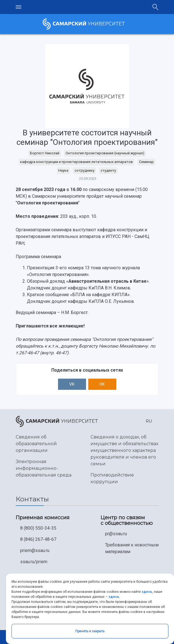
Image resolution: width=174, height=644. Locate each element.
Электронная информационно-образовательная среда (44, 468)
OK (102, 384)
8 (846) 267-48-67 (38, 539)
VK (72, 384)
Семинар (146, 162)
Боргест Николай (45, 153)
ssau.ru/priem (34, 562)
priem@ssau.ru (35, 550)
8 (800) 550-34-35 (38, 528)
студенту (108, 170)
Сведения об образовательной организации (36, 444)
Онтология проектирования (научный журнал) (105, 153)
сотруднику (84, 170)
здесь (147, 592)
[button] (148, 421)
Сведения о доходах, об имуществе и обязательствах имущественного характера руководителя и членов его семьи (124, 450)
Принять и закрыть (90, 631)
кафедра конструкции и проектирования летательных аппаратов (76, 162)
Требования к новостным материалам (132, 548)
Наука (63, 170)
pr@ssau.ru (116, 534)
